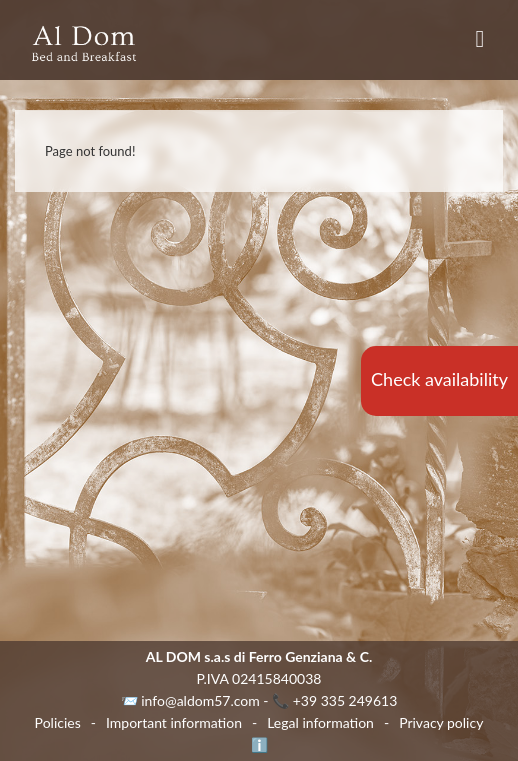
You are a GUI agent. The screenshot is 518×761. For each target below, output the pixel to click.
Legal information (320, 722)
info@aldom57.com (200, 700)
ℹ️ (259, 744)
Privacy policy (441, 722)
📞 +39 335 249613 (334, 700)
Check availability (439, 379)
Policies (58, 722)
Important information (174, 722)
